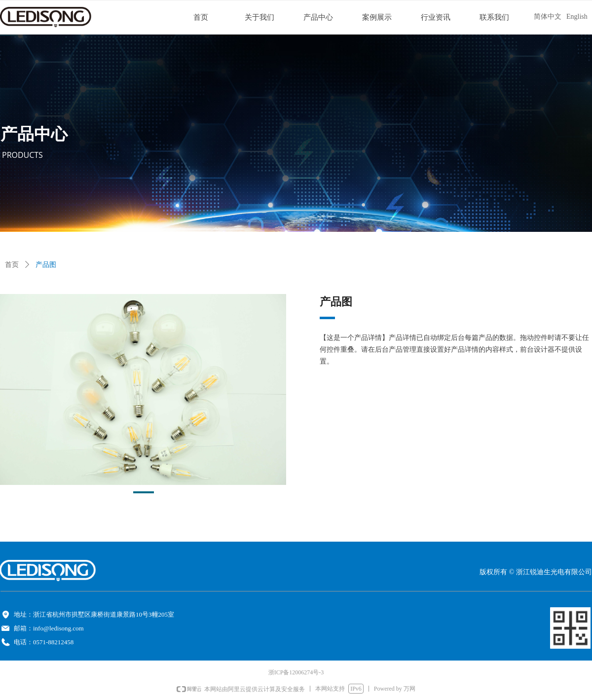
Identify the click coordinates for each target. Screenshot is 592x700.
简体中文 (548, 17)
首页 (12, 265)
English (577, 17)
